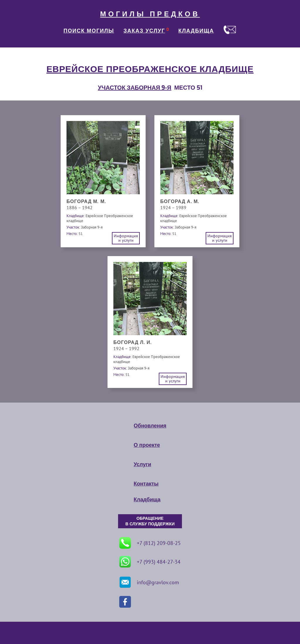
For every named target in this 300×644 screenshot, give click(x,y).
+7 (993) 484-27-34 (150, 562)
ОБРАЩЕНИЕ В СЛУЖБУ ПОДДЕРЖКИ (150, 521)
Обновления (150, 426)
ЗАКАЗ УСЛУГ (144, 31)
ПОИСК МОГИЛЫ (89, 31)
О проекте (147, 445)
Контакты (146, 484)
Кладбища (147, 500)
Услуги (142, 464)
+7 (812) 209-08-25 (150, 543)
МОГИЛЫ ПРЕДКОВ (150, 14)
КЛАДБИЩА (196, 31)
